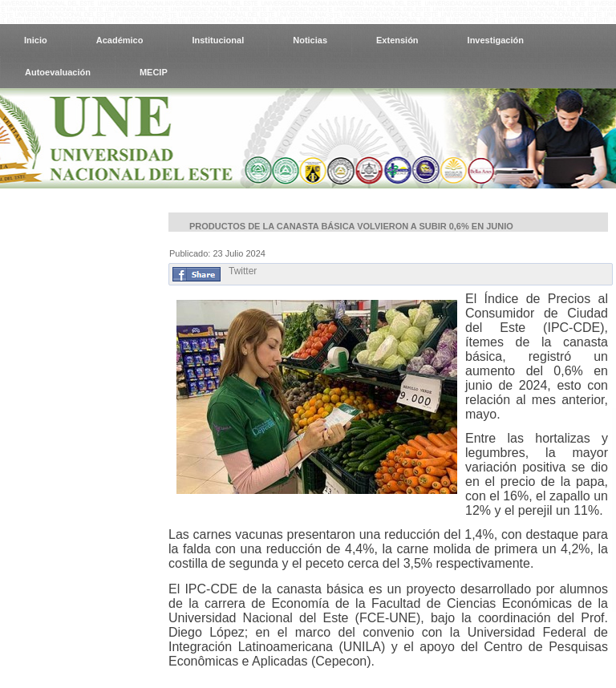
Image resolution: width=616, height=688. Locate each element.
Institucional (218, 40)
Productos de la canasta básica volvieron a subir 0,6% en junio (351, 226)
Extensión (397, 40)
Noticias (310, 40)
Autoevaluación (58, 72)
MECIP (154, 72)
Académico (120, 40)
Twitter (243, 271)
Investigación (496, 40)
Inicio (36, 40)
